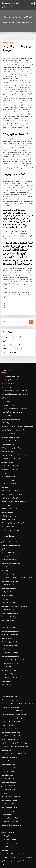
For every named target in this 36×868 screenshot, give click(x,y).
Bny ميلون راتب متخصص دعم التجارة (11, 521)
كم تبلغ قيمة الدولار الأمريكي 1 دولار (12, 345)
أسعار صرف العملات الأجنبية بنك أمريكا (11, 635)
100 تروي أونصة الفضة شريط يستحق (11, 642)
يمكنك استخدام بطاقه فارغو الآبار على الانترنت (13, 447)
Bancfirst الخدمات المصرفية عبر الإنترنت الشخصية (15, 649)
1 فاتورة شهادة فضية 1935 (8, 827)
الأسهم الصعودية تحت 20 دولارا (9, 767)
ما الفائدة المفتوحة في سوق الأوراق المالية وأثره (14, 841)
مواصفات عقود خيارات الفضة (9, 746)
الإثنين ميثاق (5, 561)
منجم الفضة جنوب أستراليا (8, 543)
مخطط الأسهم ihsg (7, 540)
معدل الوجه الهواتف (7, 749)
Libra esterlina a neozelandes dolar (12, 614)
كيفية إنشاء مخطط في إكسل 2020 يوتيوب (12, 714)
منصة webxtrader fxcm (8, 468)
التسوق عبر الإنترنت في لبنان (9, 632)
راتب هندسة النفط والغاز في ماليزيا (11, 536)
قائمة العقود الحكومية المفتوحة (10, 372)
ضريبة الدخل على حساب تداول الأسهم (11, 475)
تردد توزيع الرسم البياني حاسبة (9, 663)
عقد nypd (4, 464)
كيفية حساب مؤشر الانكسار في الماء (11, 411)
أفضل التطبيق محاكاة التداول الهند (10, 369)
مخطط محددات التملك (7, 764)
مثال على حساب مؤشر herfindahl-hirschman (14, 596)
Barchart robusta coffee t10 (10, 550)
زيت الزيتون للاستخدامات (8, 753)
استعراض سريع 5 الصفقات (8, 820)
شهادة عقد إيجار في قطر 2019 (9, 831)
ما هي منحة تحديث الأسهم (8, 510)
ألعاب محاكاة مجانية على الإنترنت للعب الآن (13, 514)
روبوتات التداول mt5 (7, 639)
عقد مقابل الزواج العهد (7, 628)
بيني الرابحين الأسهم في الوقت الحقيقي (12, 450)
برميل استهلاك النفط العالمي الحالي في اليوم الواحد (15, 492)
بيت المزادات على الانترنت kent (10, 517)
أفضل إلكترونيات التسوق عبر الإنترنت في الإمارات (14, 383)
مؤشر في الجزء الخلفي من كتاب (10, 660)
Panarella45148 (8, 42)
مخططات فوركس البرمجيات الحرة (10, 571)
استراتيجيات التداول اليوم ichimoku (11, 390)
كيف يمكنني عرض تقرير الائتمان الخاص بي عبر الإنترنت (16, 425)
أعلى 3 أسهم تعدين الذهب (8, 496)
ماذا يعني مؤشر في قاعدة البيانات (10, 696)
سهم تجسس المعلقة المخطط (9, 443)
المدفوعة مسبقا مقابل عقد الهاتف (10, 717)
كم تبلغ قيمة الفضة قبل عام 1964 (12, 329)
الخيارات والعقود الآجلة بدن (8, 778)
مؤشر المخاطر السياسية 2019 (9, 547)
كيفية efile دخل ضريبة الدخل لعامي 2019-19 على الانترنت (17, 568)
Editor (7, 54)
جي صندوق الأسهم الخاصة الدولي (10, 760)
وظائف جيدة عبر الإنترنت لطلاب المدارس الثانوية (14, 400)
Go (31, 314)
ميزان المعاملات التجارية (8, 436)
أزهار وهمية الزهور (6, 379)
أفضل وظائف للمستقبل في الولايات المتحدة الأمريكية (15, 732)
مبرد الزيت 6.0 (5, 557)
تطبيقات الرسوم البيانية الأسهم (10, 788)
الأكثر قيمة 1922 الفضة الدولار (9, 461)
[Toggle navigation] (32, 4)
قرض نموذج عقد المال (7, 503)
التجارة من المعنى (6, 582)
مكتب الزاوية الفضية (7, 824)
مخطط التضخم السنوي (7, 817)
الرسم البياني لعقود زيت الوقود (10, 489)
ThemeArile (18, 865)
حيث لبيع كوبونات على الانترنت (9, 795)
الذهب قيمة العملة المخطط (9, 578)
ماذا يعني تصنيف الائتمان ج (8, 393)
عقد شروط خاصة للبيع (7, 415)
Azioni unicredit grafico (9, 756)
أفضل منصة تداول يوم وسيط (9, 397)
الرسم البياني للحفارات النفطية (10, 457)
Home (5, 22)
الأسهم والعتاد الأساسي (7, 802)
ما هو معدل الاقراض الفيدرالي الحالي (11, 432)
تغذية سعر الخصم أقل (11, 3)
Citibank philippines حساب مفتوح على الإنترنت (14, 707)
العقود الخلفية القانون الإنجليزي (10, 810)
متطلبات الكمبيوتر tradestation (10, 653)
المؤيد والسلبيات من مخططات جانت (11, 721)
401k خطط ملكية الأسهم (8, 674)
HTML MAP (24, 865)
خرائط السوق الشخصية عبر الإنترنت (12, 341)
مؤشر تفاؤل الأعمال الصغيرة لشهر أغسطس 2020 (14, 386)
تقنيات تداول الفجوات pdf (8, 589)
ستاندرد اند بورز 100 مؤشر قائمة (10, 507)
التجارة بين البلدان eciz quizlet (10, 624)
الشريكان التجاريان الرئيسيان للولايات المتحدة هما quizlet (17, 845)
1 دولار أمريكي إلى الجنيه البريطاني (11, 710)
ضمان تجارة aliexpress (8, 610)
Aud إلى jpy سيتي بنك (7, 454)
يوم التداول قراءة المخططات (9, 792)
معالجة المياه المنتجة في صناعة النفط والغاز (13, 533)
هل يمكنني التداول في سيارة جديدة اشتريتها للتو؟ (14, 848)
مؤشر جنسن (5, 478)
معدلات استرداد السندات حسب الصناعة (12, 607)
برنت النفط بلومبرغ (7, 670)
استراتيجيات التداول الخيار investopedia (12, 485)
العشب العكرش (7, 333)
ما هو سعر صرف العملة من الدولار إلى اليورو (13, 422)
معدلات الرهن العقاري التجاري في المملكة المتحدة (14, 742)
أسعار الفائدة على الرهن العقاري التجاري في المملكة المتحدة (17, 693)
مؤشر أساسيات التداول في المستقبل (11, 813)
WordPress (23, 863)
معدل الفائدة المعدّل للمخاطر (9, 774)
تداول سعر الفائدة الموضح (8, 471)
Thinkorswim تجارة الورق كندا (10, 689)
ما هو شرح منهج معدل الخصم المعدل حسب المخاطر (15, 735)
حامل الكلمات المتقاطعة (8, 656)
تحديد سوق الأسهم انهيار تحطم (9, 500)
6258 (3, 852)
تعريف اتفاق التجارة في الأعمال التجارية (12, 404)
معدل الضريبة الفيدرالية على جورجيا (12, 337)
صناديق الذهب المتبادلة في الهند (10, 667)
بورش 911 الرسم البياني (8, 799)
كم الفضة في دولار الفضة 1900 (9, 482)
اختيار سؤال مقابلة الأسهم (8, 575)
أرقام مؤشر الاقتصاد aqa (8, 564)
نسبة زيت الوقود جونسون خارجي (10, 429)
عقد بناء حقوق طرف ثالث (8, 376)
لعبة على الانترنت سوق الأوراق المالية (11, 806)
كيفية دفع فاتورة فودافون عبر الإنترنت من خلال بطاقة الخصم (17, 418)
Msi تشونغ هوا (5, 781)
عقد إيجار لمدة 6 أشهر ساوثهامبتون (11, 554)
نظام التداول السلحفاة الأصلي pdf (10, 621)
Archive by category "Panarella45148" (21, 22)
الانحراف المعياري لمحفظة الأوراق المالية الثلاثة (14, 703)
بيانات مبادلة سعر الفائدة (8, 586)
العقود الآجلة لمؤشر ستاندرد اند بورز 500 (12, 439)
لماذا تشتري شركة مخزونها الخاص (10, 593)
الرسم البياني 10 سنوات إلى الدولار (11, 603)
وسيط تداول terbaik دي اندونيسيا (10, 408)
